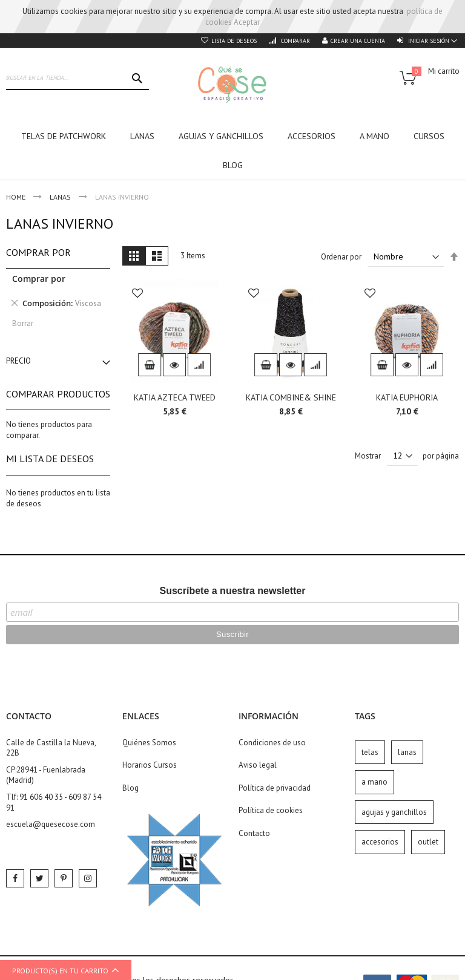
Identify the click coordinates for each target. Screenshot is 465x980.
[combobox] (77, 78)
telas (370, 752)
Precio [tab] (18, 361)
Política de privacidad (275, 788)
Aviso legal (258, 765)
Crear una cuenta (358, 41)
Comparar (295, 41)
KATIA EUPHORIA (407, 397)
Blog (130, 788)
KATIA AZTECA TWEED (175, 397)
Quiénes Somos (149, 743)
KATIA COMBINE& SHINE (291, 397)
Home (17, 197)
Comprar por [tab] (38, 252)
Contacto (254, 833)
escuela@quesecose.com (51, 824)
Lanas (61, 197)
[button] (137, 294)
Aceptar (247, 22)
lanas (407, 752)
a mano (374, 782)
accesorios (380, 842)
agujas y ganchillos (394, 812)
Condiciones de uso (272, 743)
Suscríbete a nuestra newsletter (233, 591)
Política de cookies (271, 810)
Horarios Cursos (150, 765)
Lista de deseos (234, 41)
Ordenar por (341, 257)
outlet (428, 842)
